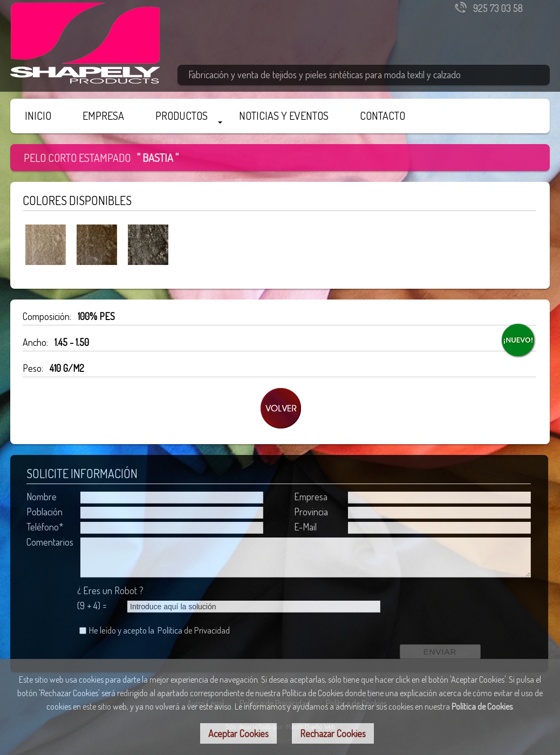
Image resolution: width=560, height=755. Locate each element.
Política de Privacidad (194, 630)
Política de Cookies (482, 706)
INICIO (38, 115)
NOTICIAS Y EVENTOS (284, 115)
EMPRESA (103, 115)
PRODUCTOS (182, 115)
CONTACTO (383, 115)
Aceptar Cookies (238, 733)
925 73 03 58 (498, 8)
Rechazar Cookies (333, 733)
